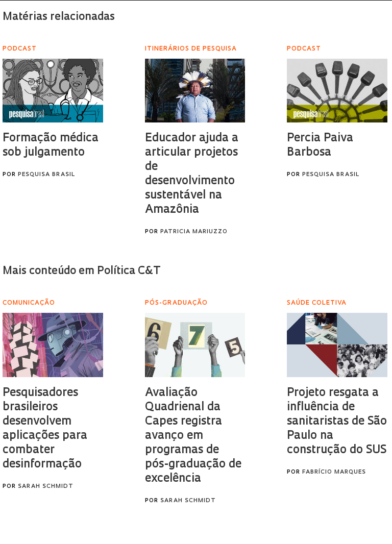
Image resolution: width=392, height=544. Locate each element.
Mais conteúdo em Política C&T (82, 271)
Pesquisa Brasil (46, 175)
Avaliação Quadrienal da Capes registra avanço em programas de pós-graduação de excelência (193, 436)
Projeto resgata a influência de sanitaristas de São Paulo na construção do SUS (337, 422)
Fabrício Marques (334, 472)
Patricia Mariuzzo (194, 232)
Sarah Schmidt (46, 487)
